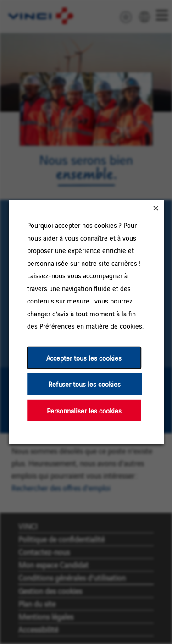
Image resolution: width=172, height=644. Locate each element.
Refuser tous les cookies (84, 384)
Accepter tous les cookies (84, 357)
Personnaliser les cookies (84, 410)
